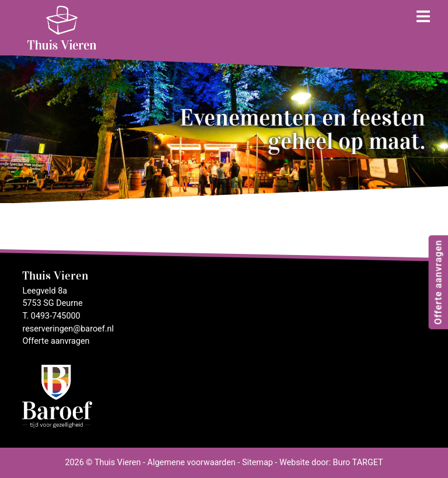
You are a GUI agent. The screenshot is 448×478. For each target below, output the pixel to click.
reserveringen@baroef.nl (68, 329)
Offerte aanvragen (438, 282)
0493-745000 (56, 316)
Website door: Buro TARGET (331, 463)
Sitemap (258, 463)
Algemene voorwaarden (192, 463)
